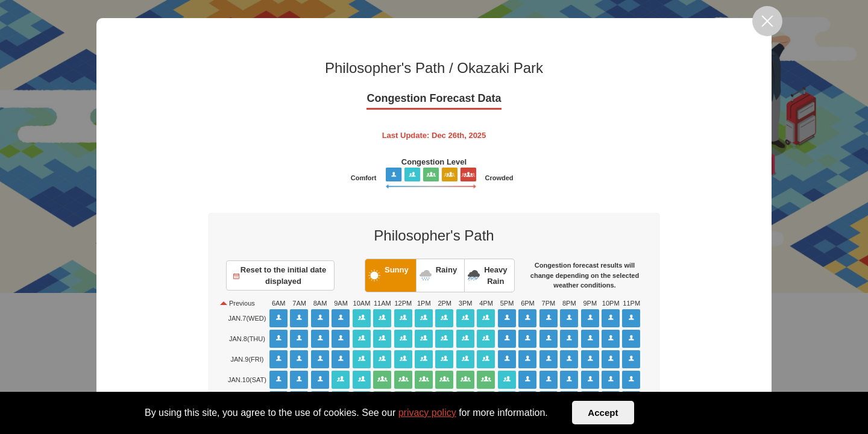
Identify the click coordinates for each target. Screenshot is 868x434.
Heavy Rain (495, 275)
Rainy (446, 270)
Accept (605, 413)
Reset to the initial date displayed (283, 275)
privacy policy (427, 413)
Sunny (397, 270)
